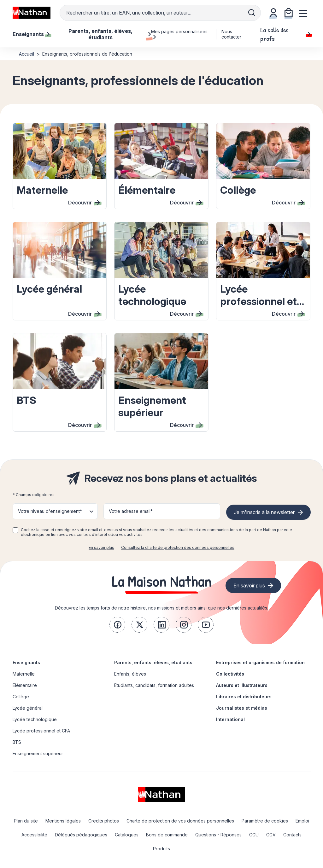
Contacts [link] (292, 835)
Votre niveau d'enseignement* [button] (50, 511)
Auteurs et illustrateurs (242, 685)
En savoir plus (101, 547)
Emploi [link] (302, 821)
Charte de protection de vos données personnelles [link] (180, 821)
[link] (117, 625)
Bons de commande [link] (167, 835)
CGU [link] (254, 835)
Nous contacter (231, 34)
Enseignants (26, 662)
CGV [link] (271, 835)
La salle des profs (285, 34)
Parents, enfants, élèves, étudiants (153, 662)
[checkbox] (15, 530)
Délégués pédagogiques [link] (81, 835)
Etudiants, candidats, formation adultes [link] (154, 685)
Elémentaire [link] (25, 685)
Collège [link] (21, 697)
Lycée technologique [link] (35, 719)
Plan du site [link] (26, 821)
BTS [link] (17, 742)
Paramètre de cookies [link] (265, 821)
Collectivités (230, 674)
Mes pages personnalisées (179, 34)
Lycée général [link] (28, 708)
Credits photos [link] (104, 821)
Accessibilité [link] (34, 835)
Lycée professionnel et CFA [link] (41, 731)
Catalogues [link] (127, 835)
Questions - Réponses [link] (218, 835)
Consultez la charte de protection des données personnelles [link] (178, 547)
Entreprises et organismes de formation (260, 662)
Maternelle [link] (24, 674)
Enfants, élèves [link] (130, 674)
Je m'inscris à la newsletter (264, 512)
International (230, 719)
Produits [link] (161, 849)
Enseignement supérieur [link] (38, 753)
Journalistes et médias (242, 708)
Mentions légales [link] (63, 821)
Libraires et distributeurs (244, 697)
